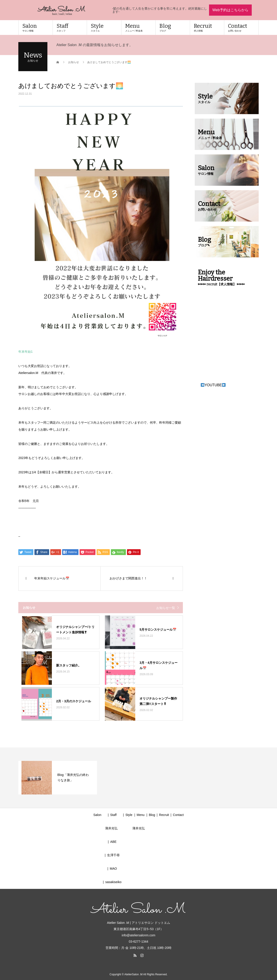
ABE (113, 842)
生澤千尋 (113, 855)
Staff (70, 27)
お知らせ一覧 (166, 608)
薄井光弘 (111, 828)
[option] (58, 778)
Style (104, 27)
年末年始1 (25, 352)
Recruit (207, 27)
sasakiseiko (113, 882)
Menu (138, 27)
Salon (35, 27)
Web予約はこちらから (230, 10)
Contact (241, 27)
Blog (173, 27)
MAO (113, 869)
